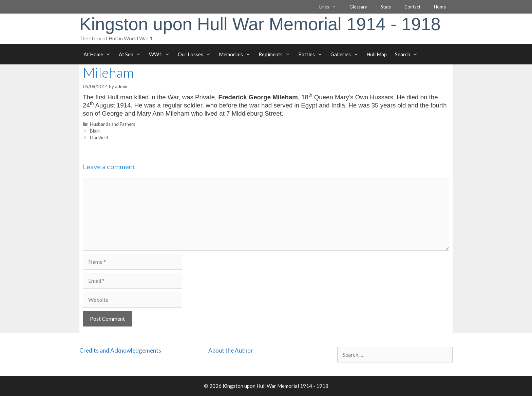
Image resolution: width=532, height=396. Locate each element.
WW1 (161, 54)
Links (331, 7)
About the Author (231, 350)
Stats (386, 7)
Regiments (276, 54)
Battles (312, 54)
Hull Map (377, 54)
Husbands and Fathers (112, 124)
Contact (412, 7)
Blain (95, 131)
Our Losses (196, 54)
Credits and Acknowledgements (120, 350)
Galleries (346, 54)
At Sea (132, 54)
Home (440, 7)
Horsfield (99, 138)
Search (408, 54)
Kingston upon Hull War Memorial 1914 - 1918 (260, 24)
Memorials (237, 54)
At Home (99, 54)
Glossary (358, 7)
